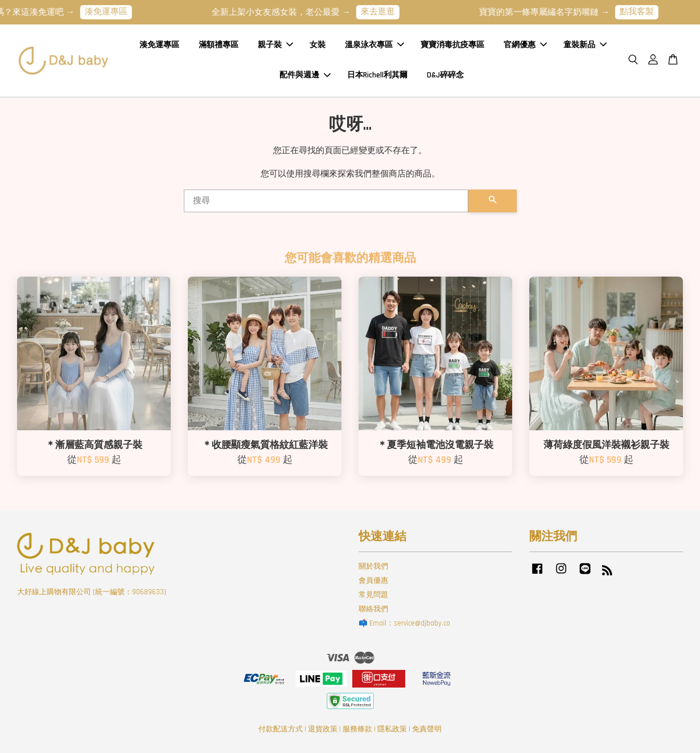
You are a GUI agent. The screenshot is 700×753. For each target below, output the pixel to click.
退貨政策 (323, 729)
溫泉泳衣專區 (374, 45)
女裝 (318, 45)
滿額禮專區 (219, 45)
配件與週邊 (305, 75)
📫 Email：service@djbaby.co (404, 623)
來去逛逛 (384, 12)
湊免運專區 (112, 12)
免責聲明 (427, 729)
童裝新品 (585, 45)
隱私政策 (392, 729)
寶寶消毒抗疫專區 (452, 45)
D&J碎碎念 (445, 75)
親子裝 (275, 45)
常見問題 (373, 595)
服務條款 (357, 729)
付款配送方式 (281, 729)
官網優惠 (525, 45)
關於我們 (373, 566)
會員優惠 (373, 581)
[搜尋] (326, 201)
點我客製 (643, 12)
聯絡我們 (373, 609)
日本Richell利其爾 (377, 75)
